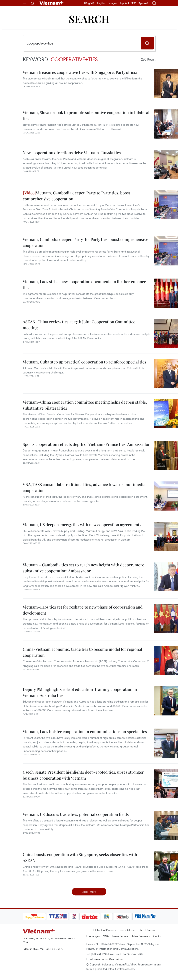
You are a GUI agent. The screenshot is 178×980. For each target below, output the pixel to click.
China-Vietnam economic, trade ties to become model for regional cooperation (82, 652)
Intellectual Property (104, 930)
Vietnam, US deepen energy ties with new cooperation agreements (82, 525)
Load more (89, 892)
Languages (93, 936)
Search (89, 19)
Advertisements (141, 936)
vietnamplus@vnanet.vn (108, 959)
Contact (158, 936)
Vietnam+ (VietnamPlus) (52, 3)
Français (113, 3)
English (101, 3)
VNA (106, 936)
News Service (120, 936)
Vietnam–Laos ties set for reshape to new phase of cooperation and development (83, 610)
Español (124, 3)
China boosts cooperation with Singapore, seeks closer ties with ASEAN (80, 857)
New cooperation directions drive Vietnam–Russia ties (72, 153)
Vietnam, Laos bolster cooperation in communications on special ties (85, 731)
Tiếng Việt (89, 3)
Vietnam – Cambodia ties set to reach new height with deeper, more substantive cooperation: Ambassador (83, 568)
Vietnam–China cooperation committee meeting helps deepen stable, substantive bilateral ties (85, 405)
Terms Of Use (127, 930)
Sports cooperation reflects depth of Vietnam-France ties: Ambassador (86, 444)
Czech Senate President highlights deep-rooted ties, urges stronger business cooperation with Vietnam (83, 775)
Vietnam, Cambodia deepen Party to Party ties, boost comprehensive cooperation (76, 196)
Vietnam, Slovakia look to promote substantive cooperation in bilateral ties (86, 115)
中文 (134, 3)
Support (152, 930)
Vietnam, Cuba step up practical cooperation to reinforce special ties (84, 362)
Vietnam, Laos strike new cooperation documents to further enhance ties (84, 284)
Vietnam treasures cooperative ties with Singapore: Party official (81, 72)
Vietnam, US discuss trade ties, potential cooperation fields (76, 814)
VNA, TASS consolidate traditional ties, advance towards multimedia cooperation (84, 487)
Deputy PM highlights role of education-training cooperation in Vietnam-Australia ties (80, 692)
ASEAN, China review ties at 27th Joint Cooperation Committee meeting (79, 325)
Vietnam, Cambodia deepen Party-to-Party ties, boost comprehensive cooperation (85, 242)
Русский (143, 3)
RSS (141, 930)
